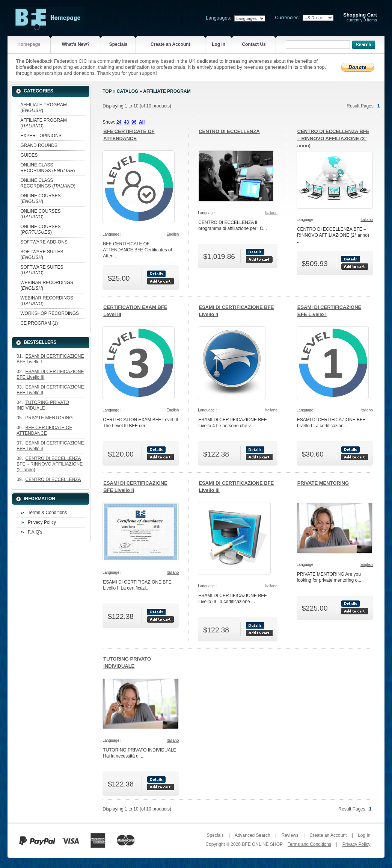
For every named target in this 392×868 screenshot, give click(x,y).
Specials (118, 44)
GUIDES (29, 155)
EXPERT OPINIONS (41, 136)
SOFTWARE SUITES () (42, 255)
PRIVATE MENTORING (323, 483)
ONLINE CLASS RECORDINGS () (47, 168)
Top (107, 91)
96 (134, 122)
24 (119, 122)
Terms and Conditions (309, 844)
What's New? (76, 44)
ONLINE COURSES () (40, 199)
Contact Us (254, 44)
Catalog (128, 91)
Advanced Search (253, 835)
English (173, 234)
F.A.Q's (35, 532)
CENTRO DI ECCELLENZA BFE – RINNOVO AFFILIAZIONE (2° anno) (333, 138)
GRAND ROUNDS (39, 145)
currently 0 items (360, 17)
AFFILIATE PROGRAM (167, 91)
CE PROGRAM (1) (39, 323)
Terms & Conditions (47, 513)
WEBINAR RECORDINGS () (47, 285)
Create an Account (170, 44)
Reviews (290, 835)
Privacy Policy (42, 522)
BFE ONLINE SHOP (262, 844)
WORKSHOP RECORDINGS (50, 313)
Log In (219, 44)
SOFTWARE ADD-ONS (44, 242)
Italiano (271, 213)
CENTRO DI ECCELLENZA (229, 131)
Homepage (29, 44)
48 (126, 122)
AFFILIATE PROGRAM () (44, 108)
